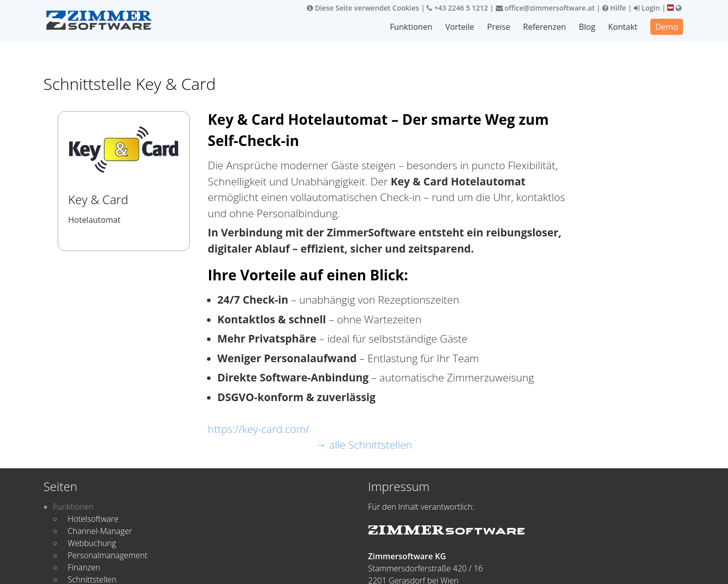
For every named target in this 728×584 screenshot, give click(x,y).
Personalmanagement (108, 555)
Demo (667, 27)
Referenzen (545, 27)
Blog (587, 27)
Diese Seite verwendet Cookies (363, 8)
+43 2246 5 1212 (457, 8)
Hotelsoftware (93, 519)
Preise (499, 27)
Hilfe (614, 8)
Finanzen (84, 567)
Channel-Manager (100, 531)
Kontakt (623, 27)
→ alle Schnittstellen (364, 445)
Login (647, 8)
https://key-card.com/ (259, 429)
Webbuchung (92, 543)
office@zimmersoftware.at (545, 8)
